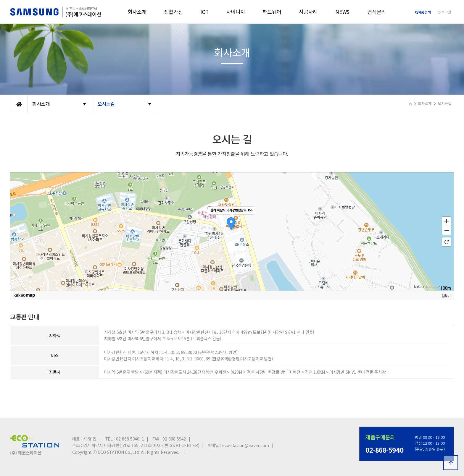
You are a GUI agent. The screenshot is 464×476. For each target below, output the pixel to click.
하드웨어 (272, 12)
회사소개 (137, 12)
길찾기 (446, 296)
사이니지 (236, 12)
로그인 (444, 12)
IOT (204, 12)
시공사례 (308, 12)
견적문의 (377, 12)
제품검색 (423, 12)
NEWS (342, 12)
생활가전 (173, 12)
